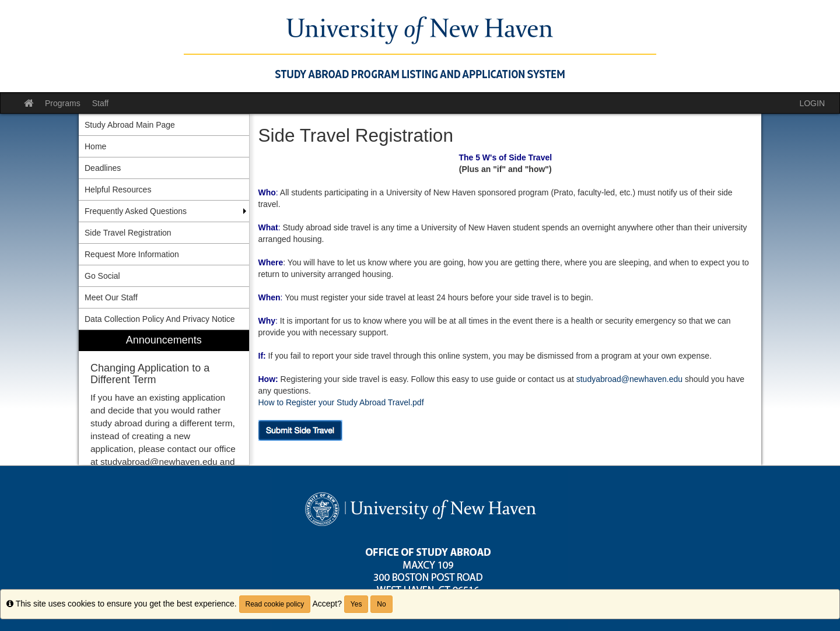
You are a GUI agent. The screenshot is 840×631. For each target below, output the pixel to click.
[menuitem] (164, 397)
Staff (101, 103)
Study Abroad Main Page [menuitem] (130, 125)
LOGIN (812, 103)
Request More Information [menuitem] (132, 254)
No (381, 604)
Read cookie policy (275, 604)
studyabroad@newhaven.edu (629, 379)
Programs (63, 103)
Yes (356, 604)
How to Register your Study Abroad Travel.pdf (341, 402)
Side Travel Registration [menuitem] (128, 233)
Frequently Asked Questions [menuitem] (136, 211)
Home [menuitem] (95, 146)
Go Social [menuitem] (102, 276)
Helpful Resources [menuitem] (118, 190)
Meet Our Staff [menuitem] (111, 297)
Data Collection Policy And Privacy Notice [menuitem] (160, 319)
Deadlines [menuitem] (103, 168)
